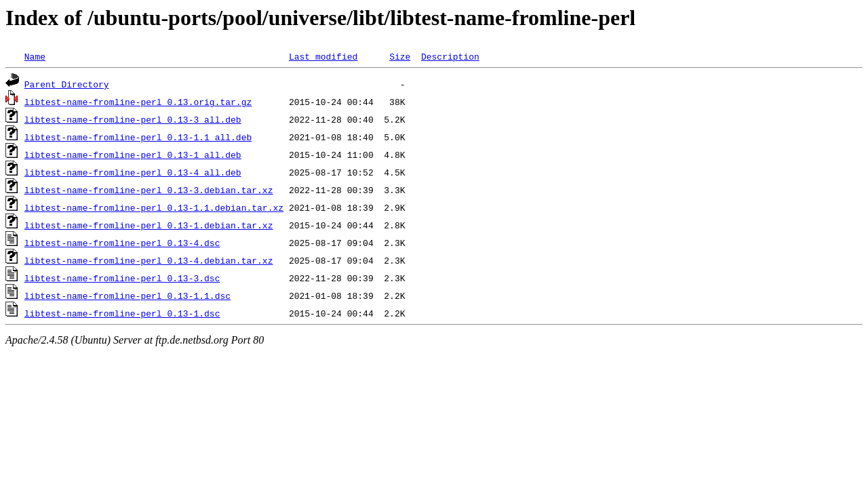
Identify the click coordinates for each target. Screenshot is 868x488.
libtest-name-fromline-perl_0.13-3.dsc (122, 278)
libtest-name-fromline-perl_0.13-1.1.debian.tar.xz (154, 207)
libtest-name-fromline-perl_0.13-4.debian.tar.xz (149, 260)
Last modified (323, 56)
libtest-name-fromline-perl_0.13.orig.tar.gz (138, 102)
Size (400, 56)
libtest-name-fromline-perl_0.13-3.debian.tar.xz (149, 190)
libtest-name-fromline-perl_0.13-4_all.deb (133, 172)
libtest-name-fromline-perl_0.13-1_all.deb (133, 155)
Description (450, 56)
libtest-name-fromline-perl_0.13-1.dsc (122, 313)
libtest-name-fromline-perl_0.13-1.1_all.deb (138, 137)
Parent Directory (67, 84)
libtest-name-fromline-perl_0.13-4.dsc (122, 243)
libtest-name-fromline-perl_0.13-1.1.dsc (127, 296)
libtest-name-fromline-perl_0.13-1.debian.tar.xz (149, 225)
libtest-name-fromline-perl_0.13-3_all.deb (133, 119)
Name (35, 56)
